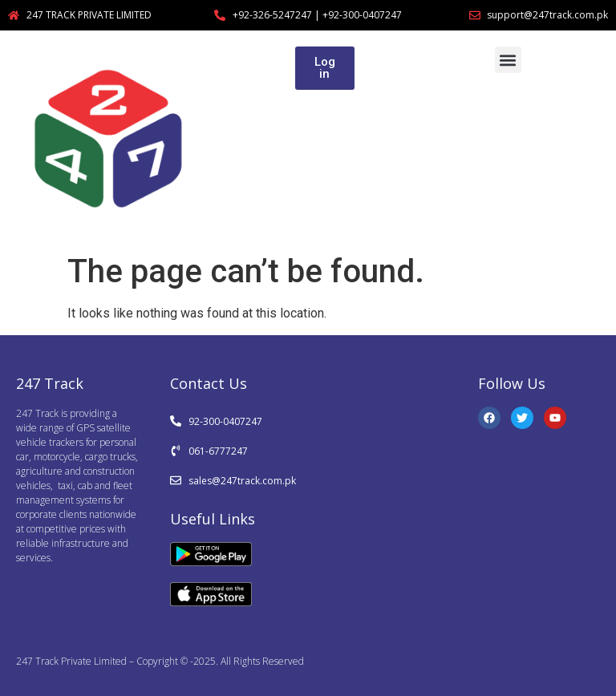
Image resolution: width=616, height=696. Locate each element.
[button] (508, 60)
